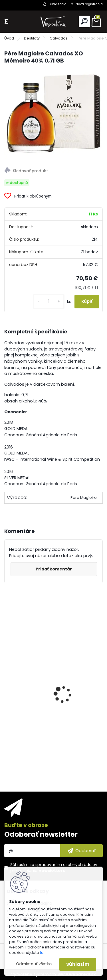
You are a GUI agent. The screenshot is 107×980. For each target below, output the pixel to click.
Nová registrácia (89, 4)
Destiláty (32, 38)
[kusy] (49, 301)
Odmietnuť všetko (34, 964)
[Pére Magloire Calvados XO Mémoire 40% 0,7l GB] (53, 114)
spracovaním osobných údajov (66, 865)
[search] (84, 21)
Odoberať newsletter (41, 834)
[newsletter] (81, 851)
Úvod (9, 38)
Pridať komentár (54, 569)
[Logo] (54, 21)
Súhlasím (78, 964)
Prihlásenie (57, 4)
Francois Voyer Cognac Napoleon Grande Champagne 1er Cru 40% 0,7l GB (53, 726)
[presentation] (7, 684)
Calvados (59, 38)
